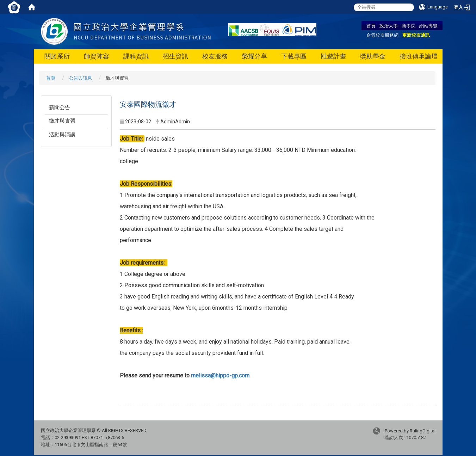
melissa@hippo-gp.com (220, 375)
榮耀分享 (254, 56)
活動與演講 (62, 135)
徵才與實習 (62, 121)
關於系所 (57, 56)
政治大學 (389, 26)
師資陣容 (97, 56)
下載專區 (294, 56)
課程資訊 (136, 56)
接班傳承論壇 (419, 56)
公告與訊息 (81, 78)
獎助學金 (373, 56)
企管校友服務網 (382, 35)
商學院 (409, 26)
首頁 (371, 26)
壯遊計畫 (333, 56)
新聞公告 (60, 107)
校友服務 (215, 56)
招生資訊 (175, 56)
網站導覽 (428, 26)
